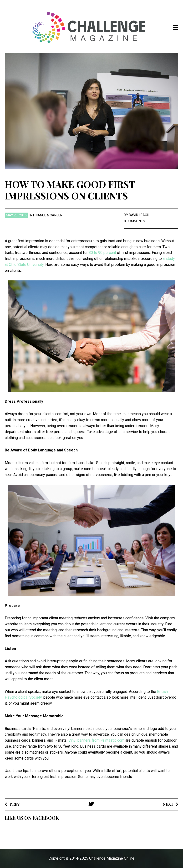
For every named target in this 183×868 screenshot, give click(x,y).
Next (168, 804)
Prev (15, 804)
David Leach (139, 215)
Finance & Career (48, 215)
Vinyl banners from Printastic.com (96, 740)
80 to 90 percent (103, 253)
